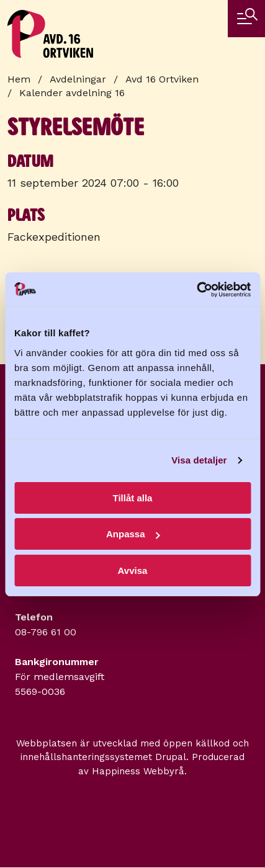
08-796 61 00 (46, 632)
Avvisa (133, 570)
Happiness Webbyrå (138, 771)
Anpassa (133, 534)
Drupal (171, 757)
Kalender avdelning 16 (72, 93)
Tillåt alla (133, 498)
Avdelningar (78, 79)
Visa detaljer (199, 460)
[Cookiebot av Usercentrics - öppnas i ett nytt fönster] (196, 290)
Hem (19, 79)
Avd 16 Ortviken (162, 79)
